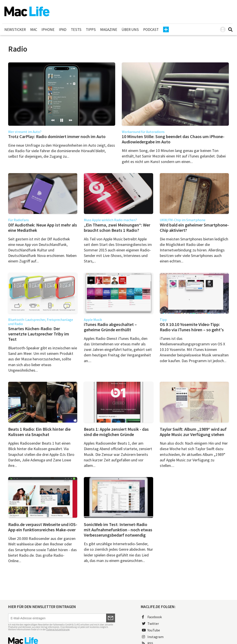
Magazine (109, 30)
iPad (63, 30)
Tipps (91, 30)
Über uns (130, 30)
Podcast (151, 30)
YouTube (151, 630)
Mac (34, 30)
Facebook (152, 617)
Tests (76, 30)
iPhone (48, 30)
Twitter (150, 623)
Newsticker (15, 30)
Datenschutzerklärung (58, 629)
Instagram (153, 637)
